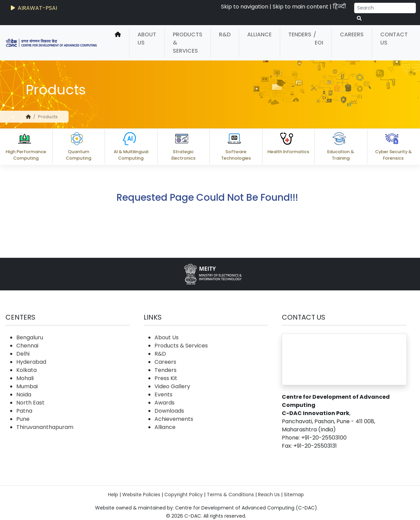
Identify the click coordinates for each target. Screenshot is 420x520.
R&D (225, 34)
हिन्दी (339, 7)
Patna (24, 411)
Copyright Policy (184, 495)
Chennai (27, 346)
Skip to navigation (245, 7)
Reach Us (269, 495)
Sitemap (294, 495)
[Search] (385, 8)
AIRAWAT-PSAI (33, 8)
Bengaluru (30, 337)
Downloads (169, 411)
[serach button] (359, 19)
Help (113, 495)
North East (30, 403)
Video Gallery (172, 386)
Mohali (25, 378)
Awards (165, 403)
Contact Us (394, 39)
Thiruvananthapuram (45, 427)
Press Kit (166, 378)
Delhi (23, 354)
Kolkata (26, 370)
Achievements (174, 419)
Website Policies (141, 495)
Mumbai (27, 386)
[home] (118, 43)
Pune (23, 419)
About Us (147, 39)
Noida (24, 395)
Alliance (259, 34)
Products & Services (188, 43)
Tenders (300, 34)
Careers (352, 34)
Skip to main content (300, 7)
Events (163, 395)
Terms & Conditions (230, 495)
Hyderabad (31, 362)
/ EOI (318, 39)
